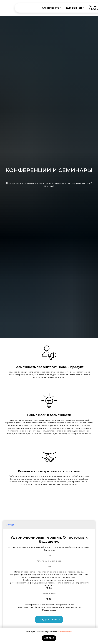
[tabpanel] (49, 579)
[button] (49, 620)
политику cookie (65, 632)
